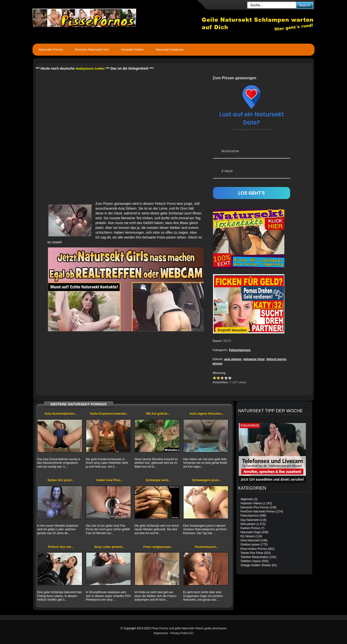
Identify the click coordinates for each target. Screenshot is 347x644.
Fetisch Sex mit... (61, 547)
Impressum (161, 633)
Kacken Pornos (250, 528)
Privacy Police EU (182, 633)
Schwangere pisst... (207, 480)
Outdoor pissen (250, 544)
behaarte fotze (254, 359)
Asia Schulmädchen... (61, 414)
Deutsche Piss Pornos (255, 507)
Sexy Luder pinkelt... (109, 547)
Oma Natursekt (250, 540)
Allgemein (247, 499)
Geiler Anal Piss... (109, 480)
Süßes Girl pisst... (61, 480)
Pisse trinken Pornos (254, 549)
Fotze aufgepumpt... (158, 547)
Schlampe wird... (158, 480)
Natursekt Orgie (251, 532)
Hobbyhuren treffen (90, 69)
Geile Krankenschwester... (109, 414)
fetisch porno (276, 359)
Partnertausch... (207, 547)
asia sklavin (233, 359)
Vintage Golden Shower (256, 565)
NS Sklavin (248, 536)
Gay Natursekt (250, 520)
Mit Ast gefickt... (158, 414)
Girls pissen (248, 524)
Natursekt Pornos (51, 50)
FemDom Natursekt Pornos (258, 511)
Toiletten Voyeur (251, 561)
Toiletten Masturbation (255, 557)
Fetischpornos (240, 350)
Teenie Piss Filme (252, 553)
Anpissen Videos (251, 503)
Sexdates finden (132, 50)
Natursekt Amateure (170, 50)
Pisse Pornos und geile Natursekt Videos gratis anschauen (189, 628)
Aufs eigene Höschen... (207, 414)
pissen (217, 363)
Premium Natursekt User (92, 50)
